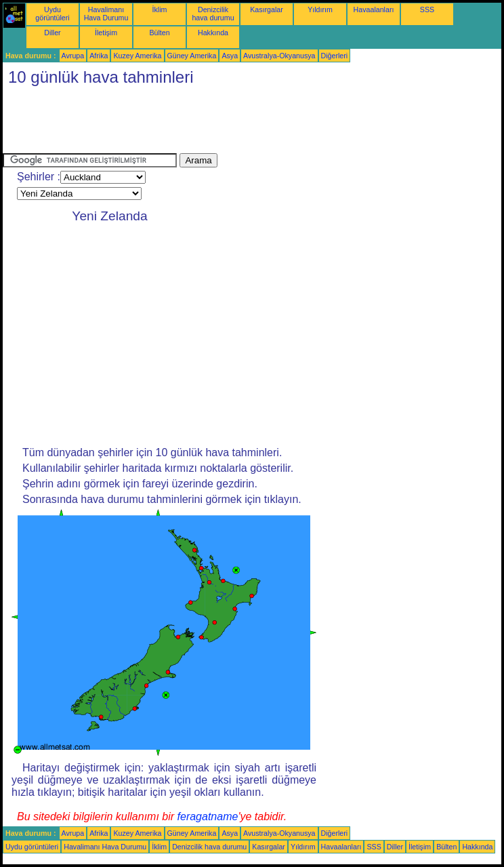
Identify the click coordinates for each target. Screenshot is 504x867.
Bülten (159, 33)
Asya (230, 56)
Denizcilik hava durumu (213, 14)
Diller (52, 33)
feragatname (208, 816)
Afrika (99, 56)
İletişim (106, 33)
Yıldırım (320, 9)
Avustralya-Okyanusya (279, 56)
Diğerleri (335, 56)
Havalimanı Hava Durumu (106, 14)
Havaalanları (374, 9)
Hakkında (213, 33)
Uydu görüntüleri (52, 14)
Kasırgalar (267, 9)
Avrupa (73, 56)
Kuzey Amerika (137, 56)
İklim (160, 9)
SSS (427, 9)
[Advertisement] (249, 123)
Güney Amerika (192, 56)
